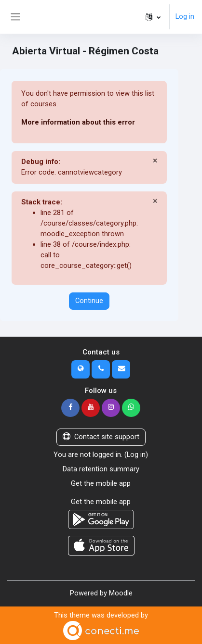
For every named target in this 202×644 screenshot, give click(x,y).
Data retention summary (101, 469)
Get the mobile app (101, 483)
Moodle (121, 593)
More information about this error (78, 122)
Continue (89, 301)
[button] (153, 17)
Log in (185, 16)
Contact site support (101, 437)
